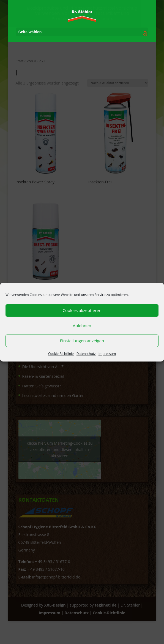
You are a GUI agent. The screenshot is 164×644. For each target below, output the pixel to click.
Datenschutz (86, 354)
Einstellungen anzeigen (82, 341)
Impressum (107, 354)
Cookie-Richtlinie (61, 354)
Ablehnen (82, 325)
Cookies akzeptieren (82, 310)
